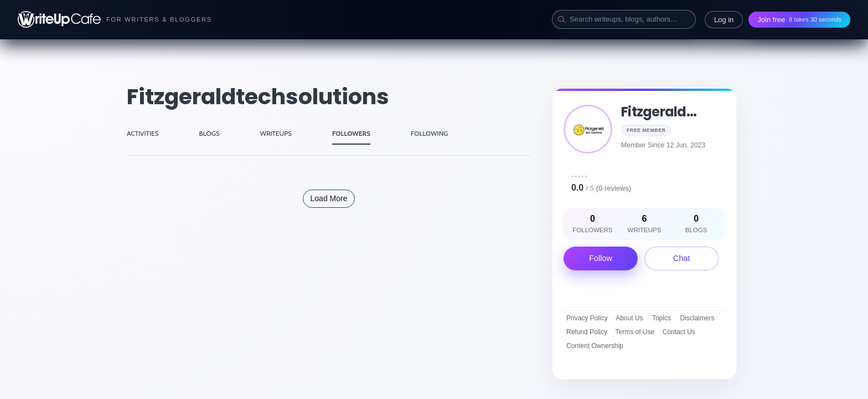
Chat (681, 258)
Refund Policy (587, 332)
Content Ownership (595, 346)
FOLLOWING (429, 133)
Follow (601, 258)
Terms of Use (635, 332)
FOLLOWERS (351, 133)
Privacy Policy (587, 318)
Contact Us (679, 332)
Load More (329, 198)
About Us (629, 318)
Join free (799, 20)
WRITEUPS (276, 133)
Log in (724, 20)
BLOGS (210, 133)
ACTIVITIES (143, 133)
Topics (662, 318)
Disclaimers (697, 318)
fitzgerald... (659, 112)
